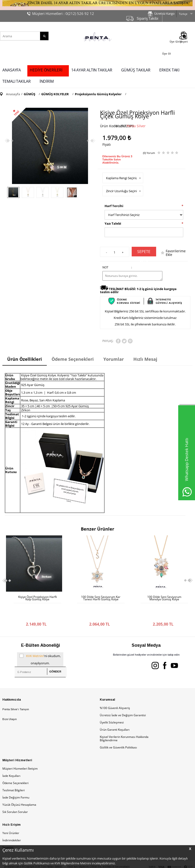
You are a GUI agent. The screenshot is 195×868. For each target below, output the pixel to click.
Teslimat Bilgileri (14, 773)
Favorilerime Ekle (176, 253)
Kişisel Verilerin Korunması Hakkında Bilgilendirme (124, 722)
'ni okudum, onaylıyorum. (40, 642)
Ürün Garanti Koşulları (115, 713)
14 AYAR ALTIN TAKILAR (92, 70)
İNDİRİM (47, 81)
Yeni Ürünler (11, 816)
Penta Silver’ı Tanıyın (16, 692)
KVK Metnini (35, 639)
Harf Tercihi (114, 206)
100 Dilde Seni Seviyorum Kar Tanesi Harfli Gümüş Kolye (37, 598)
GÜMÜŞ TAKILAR (136, 70)
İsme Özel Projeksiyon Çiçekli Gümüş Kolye (164, 598)
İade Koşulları (11, 759)
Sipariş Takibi (148, 18)
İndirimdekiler (12, 823)
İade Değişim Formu (16, 781)
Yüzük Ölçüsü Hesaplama (19, 788)
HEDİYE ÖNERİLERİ (46, 70)
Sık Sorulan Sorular (15, 795)
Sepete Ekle (144, 253)
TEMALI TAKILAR (17, 81)
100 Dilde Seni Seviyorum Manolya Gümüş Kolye (101, 598)
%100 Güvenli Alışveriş (115, 691)
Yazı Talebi (113, 223)
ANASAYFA (12, 70)
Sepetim (8, 831)
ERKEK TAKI (169, 70)
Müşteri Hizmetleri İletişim (20, 752)
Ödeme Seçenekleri (15, 766)
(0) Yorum (149, 153)
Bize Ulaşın (10, 702)
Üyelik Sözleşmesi (112, 706)
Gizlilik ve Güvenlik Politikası (118, 731)
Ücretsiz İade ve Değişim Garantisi (123, 698)
